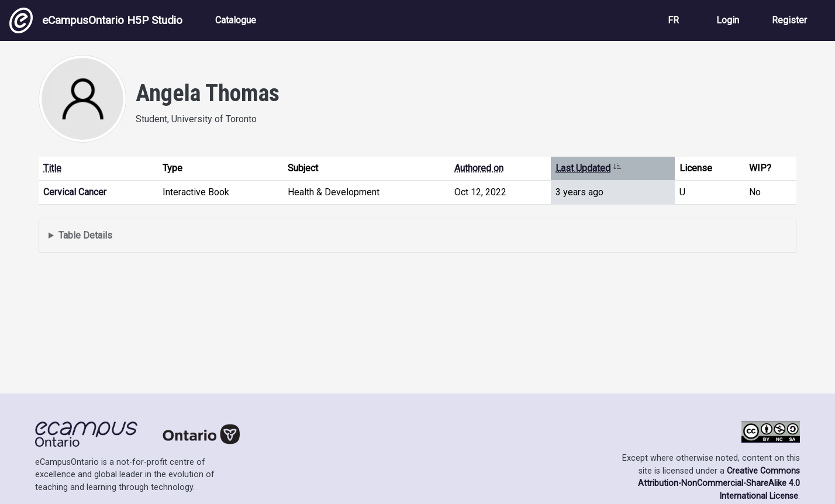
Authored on (479, 168)
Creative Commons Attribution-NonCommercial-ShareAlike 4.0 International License (719, 484)
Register (789, 20)
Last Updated (589, 168)
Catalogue (236, 20)
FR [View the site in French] (673, 20)
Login (728, 20)
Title (52, 168)
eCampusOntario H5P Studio (96, 20)
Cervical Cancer (75, 192)
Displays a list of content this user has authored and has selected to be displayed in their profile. (417, 236)
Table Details (85, 235)
